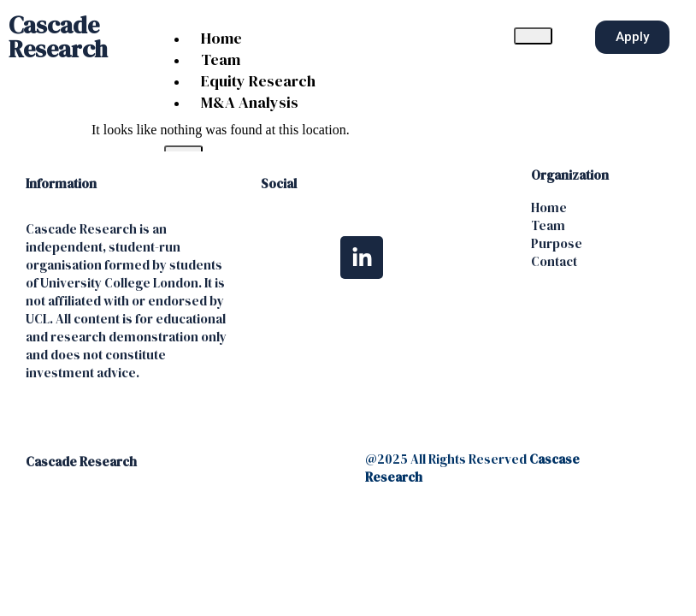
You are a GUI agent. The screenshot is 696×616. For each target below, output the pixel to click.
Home (221, 38)
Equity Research (258, 81)
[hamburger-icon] (533, 36)
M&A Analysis (250, 102)
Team (221, 59)
